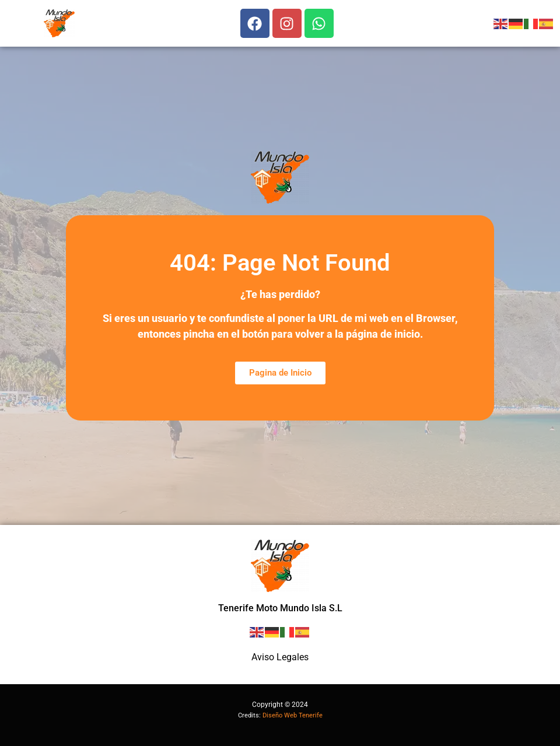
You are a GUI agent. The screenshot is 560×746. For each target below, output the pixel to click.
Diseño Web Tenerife (293, 715)
